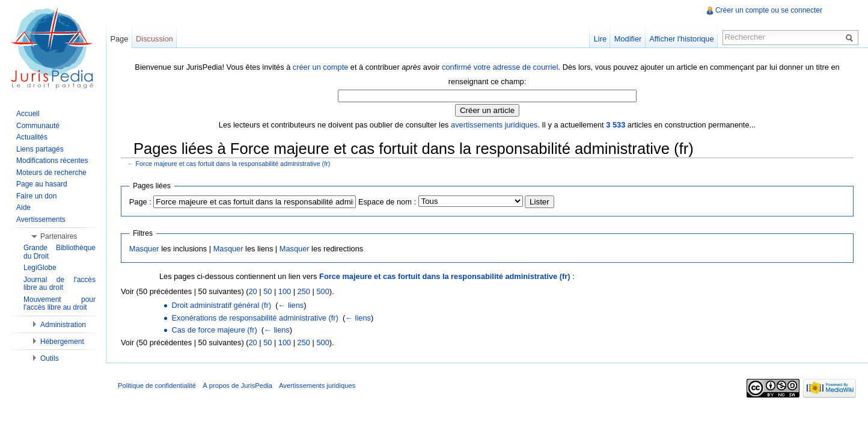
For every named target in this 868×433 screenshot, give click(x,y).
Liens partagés (40, 149)
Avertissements (41, 220)
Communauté (38, 126)
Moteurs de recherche (51, 173)
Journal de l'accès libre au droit (60, 284)
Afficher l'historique (681, 39)
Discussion (154, 39)
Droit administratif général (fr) (221, 305)
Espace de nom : (387, 202)
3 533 (616, 125)
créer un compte (320, 67)
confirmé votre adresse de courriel (500, 67)
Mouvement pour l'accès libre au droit (60, 304)
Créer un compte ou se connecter (769, 10)
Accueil (28, 114)
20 (252, 291)
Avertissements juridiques (317, 385)
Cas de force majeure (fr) (214, 330)
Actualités (32, 137)
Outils (50, 358)
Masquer (144, 249)
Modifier (628, 39)
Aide (23, 207)
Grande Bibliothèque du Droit (60, 252)
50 (267, 291)
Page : (140, 202)
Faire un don (36, 196)
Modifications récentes (52, 161)
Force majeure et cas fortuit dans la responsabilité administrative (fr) (233, 164)
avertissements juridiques (494, 125)
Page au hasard (42, 184)
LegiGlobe (40, 268)
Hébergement (62, 342)
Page (119, 39)
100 (285, 291)
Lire (600, 39)
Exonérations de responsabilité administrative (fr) (255, 318)
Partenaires (59, 236)
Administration (63, 325)
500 (322, 291)
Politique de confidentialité (157, 385)
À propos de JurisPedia (237, 385)
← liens (291, 305)
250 (304, 291)
